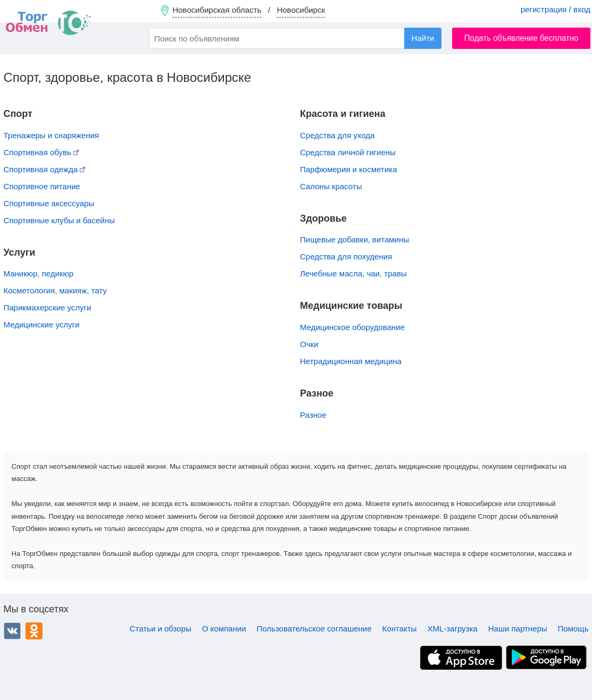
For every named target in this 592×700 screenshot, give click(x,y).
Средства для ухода (337, 135)
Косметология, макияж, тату (55, 290)
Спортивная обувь (41, 152)
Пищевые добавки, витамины (355, 239)
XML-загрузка (452, 629)
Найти (423, 38)
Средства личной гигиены (348, 152)
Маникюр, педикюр (39, 273)
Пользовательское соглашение (314, 629)
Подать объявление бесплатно (522, 38)
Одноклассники (34, 631)
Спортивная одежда (45, 169)
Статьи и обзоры (161, 629)
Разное (313, 415)
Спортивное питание (42, 186)
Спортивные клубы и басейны (59, 220)
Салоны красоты (331, 186)
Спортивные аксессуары (49, 203)
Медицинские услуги (42, 324)
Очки (309, 344)
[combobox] (295, 38)
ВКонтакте (12, 631)
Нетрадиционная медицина (351, 361)
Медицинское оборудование (352, 327)
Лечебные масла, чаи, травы (353, 273)
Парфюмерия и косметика (348, 169)
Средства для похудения (346, 256)
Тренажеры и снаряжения (51, 135)
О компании (224, 629)
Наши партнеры (518, 629)
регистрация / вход (556, 9)
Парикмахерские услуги (48, 307)
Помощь (573, 629)
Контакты (400, 629)
